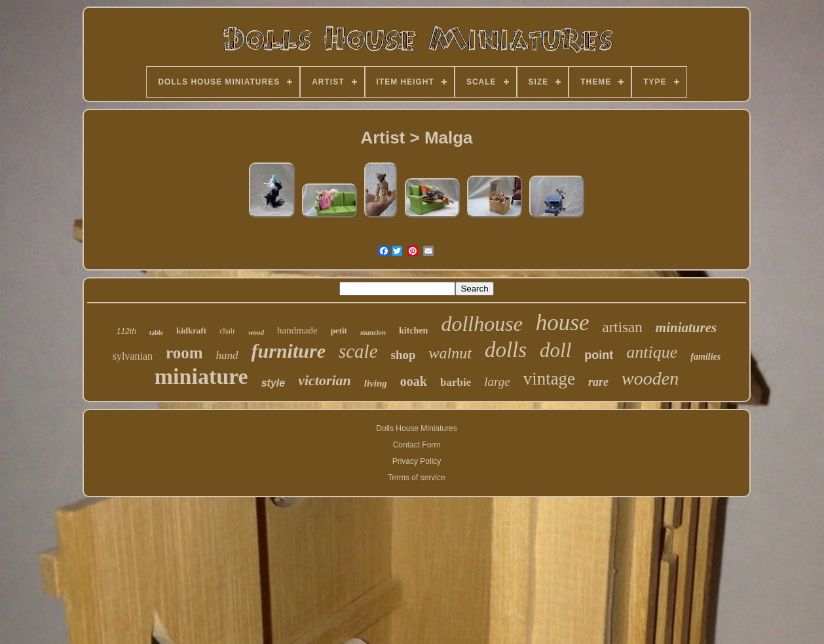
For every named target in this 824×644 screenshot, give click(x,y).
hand (227, 355)
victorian (325, 380)
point (599, 355)
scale (358, 351)
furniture (289, 351)
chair (227, 331)
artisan (623, 327)
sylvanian (133, 356)
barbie (456, 382)
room (184, 353)
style (273, 383)
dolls (506, 350)
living (376, 383)
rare (598, 382)
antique (652, 352)
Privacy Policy (417, 461)
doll (555, 350)
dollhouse (481, 324)
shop (403, 355)
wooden (650, 378)
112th (126, 331)
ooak (414, 381)
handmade (297, 330)
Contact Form (417, 445)
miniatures (686, 328)
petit (339, 331)
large (497, 382)
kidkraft (191, 331)
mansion (373, 332)
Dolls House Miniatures (416, 428)
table (156, 332)
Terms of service (416, 478)
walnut (450, 353)
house (563, 323)
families (705, 357)
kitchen (413, 331)
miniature (201, 376)
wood (256, 332)
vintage (549, 379)
